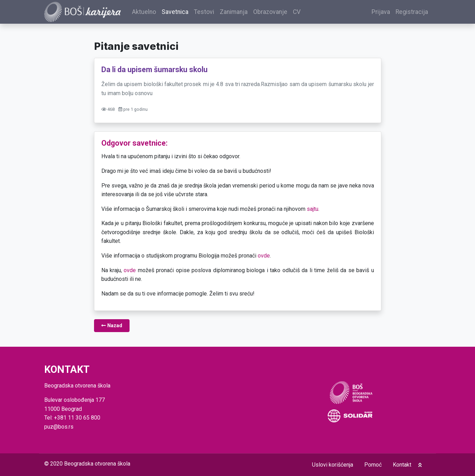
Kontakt (402, 465)
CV (297, 12)
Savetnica (175, 12)
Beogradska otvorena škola (97, 464)
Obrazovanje (270, 12)
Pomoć (373, 465)
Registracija (412, 12)
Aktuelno (144, 12)
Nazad (112, 326)
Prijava (381, 12)
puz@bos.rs (59, 427)
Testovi (204, 12)
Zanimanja (234, 12)
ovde (264, 256)
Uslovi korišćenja (333, 465)
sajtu (313, 209)
